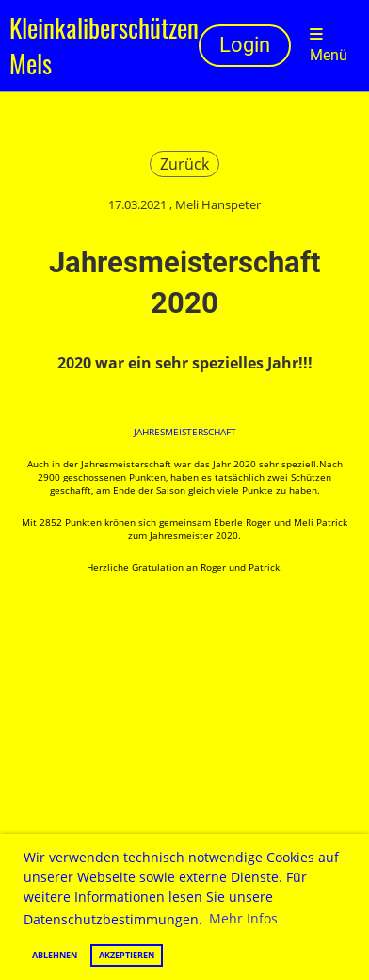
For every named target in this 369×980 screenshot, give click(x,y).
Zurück (184, 164)
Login (245, 45)
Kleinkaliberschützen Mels (104, 46)
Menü (329, 46)
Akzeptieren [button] (127, 955)
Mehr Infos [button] (243, 918)
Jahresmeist (163, 432)
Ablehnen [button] (55, 955)
